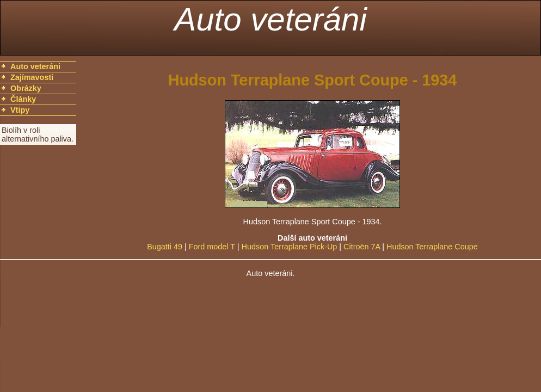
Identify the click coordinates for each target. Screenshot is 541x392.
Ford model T (212, 247)
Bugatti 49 (165, 247)
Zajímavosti (32, 77)
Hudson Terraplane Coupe (432, 247)
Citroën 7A (362, 247)
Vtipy (20, 110)
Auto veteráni (270, 19)
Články (23, 99)
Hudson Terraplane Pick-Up (290, 247)
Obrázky (26, 88)
